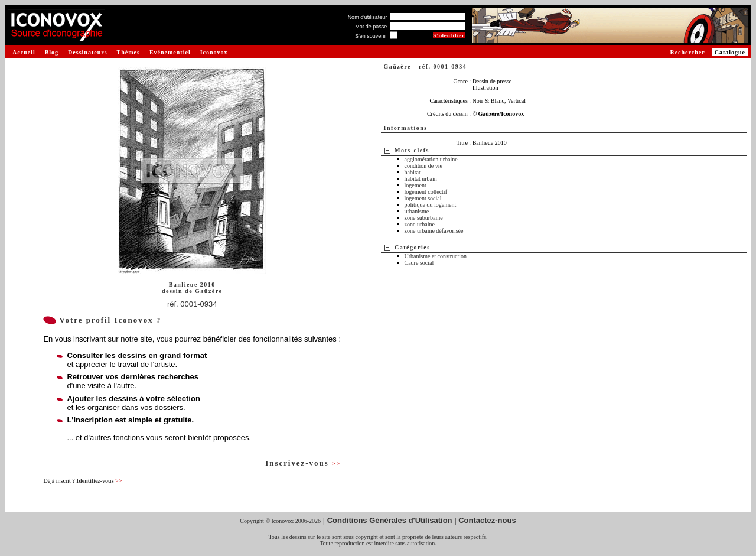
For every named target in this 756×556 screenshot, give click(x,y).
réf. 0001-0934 (192, 304)
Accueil (24, 52)
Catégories (413, 247)
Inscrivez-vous (303, 463)
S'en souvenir (371, 36)
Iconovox (214, 52)
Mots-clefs (412, 150)
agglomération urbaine (431, 159)
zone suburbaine (424, 218)
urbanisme (417, 211)
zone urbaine (420, 224)
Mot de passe (371, 27)
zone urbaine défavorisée (434, 231)
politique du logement (431, 205)
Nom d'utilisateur (368, 17)
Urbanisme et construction (436, 256)
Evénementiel (170, 52)
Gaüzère (208, 291)
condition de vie (423, 166)
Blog (52, 52)
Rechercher (687, 52)
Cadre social (419, 263)
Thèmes (128, 52)
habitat (413, 172)
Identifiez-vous (99, 481)
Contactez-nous (487, 520)
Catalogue (730, 52)
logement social (423, 198)
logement (416, 185)
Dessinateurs (87, 52)
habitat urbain (421, 179)
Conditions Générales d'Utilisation (390, 520)
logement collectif (426, 192)
